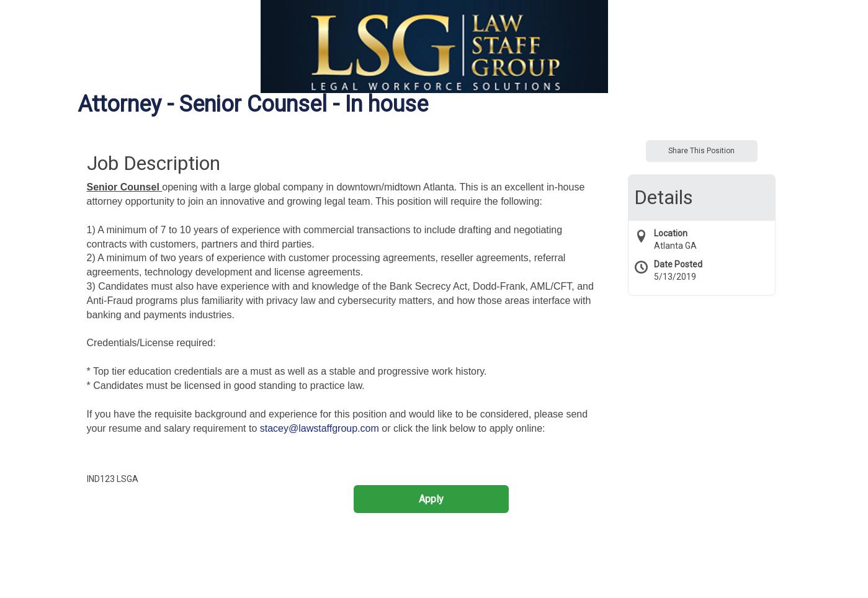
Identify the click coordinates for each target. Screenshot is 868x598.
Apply (431, 499)
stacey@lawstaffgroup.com (320, 428)
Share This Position (701, 151)
